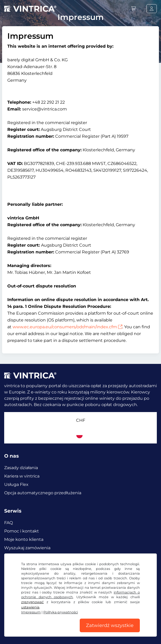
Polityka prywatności (61, 612)
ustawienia (30, 607)
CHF (81, 420)
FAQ (8, 523)
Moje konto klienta (24, 539)
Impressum (31, 612)
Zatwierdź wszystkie (110, 625)
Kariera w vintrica (22, 476)
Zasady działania (21, 468)
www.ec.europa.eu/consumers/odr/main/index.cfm (67, 327)
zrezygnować (32, 602)
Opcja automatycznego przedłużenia (43, 493)
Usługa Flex (16, 484)
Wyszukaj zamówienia (27, 548)
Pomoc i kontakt (22, 531)
